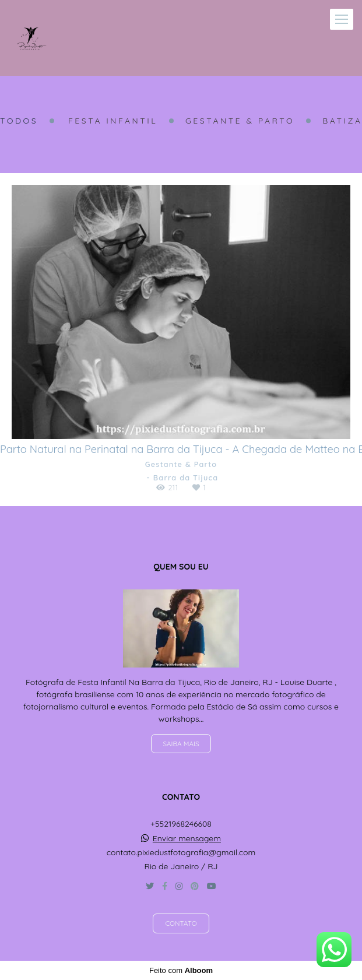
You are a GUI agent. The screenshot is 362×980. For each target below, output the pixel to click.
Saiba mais (181, 744)
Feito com (181, 970)
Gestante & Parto (240, 121)
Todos (19, 121)
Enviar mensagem (187, 838)
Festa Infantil (113, 121)
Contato (181, 923)
